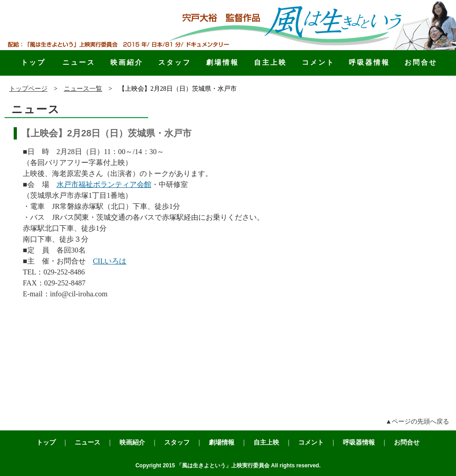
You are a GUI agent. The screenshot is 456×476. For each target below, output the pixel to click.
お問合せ (421, 62)
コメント (318, 62)
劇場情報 (223, 62)
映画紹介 (127, 62)
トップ (33, 62)
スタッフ (175, 62)
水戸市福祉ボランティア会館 (104, 184)
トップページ (28, 89)
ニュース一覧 (83, 89)
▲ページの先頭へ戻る (417, 422)
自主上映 (270, 62)
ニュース (79, 62)
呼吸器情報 (369, 62)
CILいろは (110, 261)
